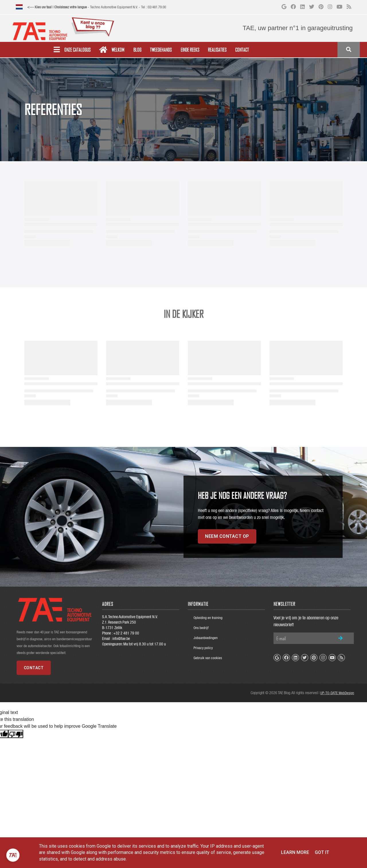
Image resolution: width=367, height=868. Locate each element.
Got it (322, 852)
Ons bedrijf (201, 628)
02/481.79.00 (157, 7)
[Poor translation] (16, 734)
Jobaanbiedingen (206, 638)
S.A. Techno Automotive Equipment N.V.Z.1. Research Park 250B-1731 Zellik (130, 622)
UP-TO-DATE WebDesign (337, 693)
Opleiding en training (208, 618)
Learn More (295, 852)
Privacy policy (203, 648)
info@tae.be (121, 639)
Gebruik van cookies (208, 658)
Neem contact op (227, 536)
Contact (34, 668)
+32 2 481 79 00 (126, 633)
